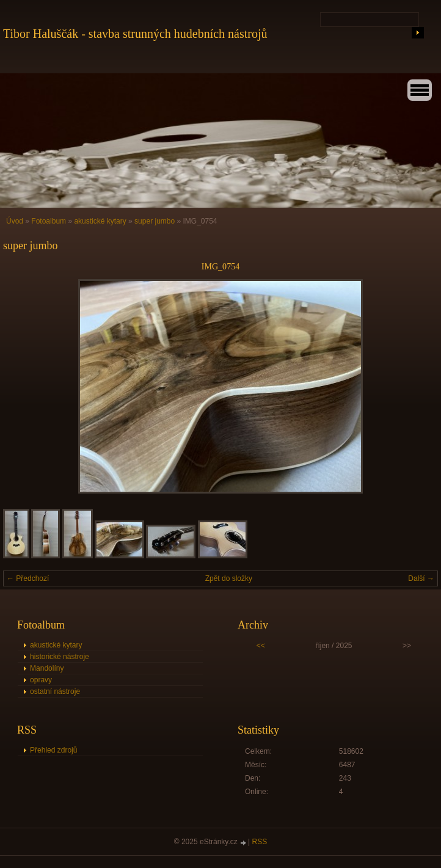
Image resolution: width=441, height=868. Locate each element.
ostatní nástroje (55, 691)
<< (261, 646)
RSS (260, 842)
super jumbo (155, 221)
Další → (421, 578)
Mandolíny (47, 668)
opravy (41, 680)
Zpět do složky (229, 578)
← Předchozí (28, 578)
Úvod (15, 221)
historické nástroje (60, 657)
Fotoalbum (49, 221)
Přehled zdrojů (53, 750)
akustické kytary (100, 221)
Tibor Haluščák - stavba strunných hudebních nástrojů (135, 34)
